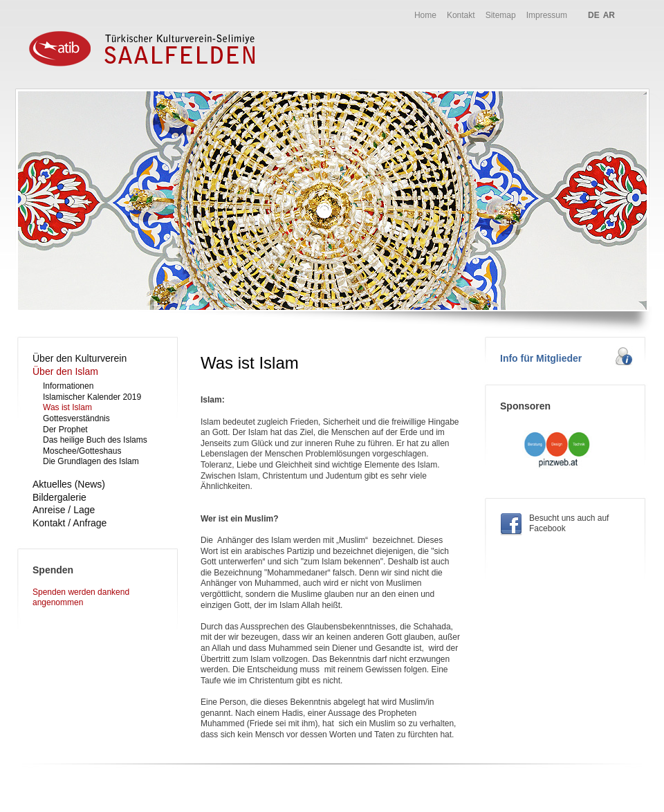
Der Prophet (65, 430)
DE (594, 15)
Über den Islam (65, 371)
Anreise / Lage (64, 510)
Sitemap (501, 15)
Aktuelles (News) (69, 484)
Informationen (68, 386)
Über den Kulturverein (80, 358)
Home (425, 15)
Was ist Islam (67, 407)
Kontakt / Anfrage (70, 523)
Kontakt (461, 15)
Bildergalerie (59, 497)
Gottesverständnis (76, 418)
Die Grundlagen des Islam (91, 461)
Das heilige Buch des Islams (95, 440)
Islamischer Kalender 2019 (92, 397)
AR (609, 15)
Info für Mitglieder (541, 358)
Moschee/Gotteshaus (82, 451)
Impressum (547, 15)
